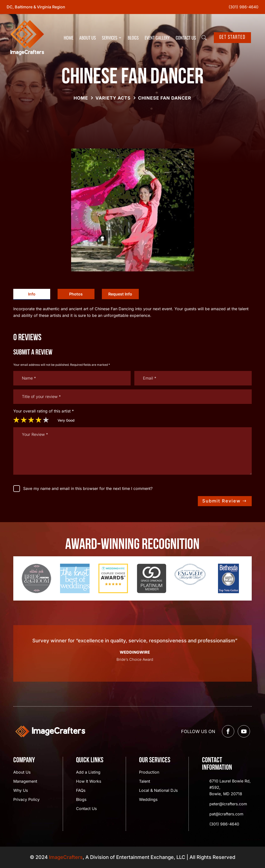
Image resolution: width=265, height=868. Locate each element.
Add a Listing (88, 772)
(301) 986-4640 (243, 7)
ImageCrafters (66, 857)
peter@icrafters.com (228, 804)
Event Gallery (157, 38)
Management (25, 782)
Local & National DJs (158, 791)
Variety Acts (113, 98)
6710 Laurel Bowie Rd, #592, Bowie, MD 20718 (230, 787)
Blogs (133, 38)
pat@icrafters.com (226, 814)
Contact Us (186, 38)
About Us (88, 38)
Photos (76, 294)
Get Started (232, 37)
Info (32, 294)
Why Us (21, 791)
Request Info (120, 294)
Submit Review (221, 501)
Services (110, 38)
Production (149, 772)
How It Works (89, 782)
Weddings (148, 800)
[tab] (32, 294)
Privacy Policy (26, 800)
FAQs (81, 791)
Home (69, 38)
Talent (145, 782)
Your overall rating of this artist (44, 411)
